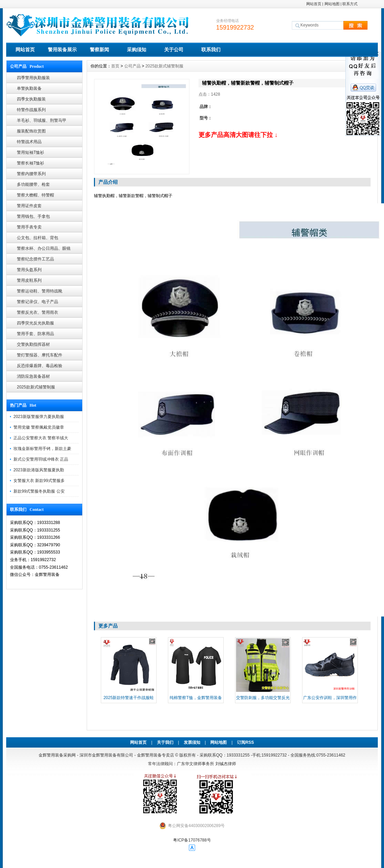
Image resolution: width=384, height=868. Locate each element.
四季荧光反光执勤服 (35, 323)
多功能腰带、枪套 (33, 184)
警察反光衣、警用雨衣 (38, 312)
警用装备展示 (62, 50)
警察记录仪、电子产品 (38, 302)
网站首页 (314, 4)
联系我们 (211, 50)
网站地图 (332, 4)
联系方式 (350, 4)
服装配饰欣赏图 (31, 131)
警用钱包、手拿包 (33, 216)
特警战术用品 (29, 142)
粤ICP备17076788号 (192, 840)
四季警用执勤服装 (33, 78)
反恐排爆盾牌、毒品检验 (40, 366)
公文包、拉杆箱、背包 (38, 238)
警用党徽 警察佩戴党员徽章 (39, 427)
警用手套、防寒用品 (35, 334)
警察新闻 (99, 50)
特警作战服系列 (31, 110)
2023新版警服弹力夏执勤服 (39, 417)
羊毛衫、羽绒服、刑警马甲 (42, 120)
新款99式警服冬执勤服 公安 (39, 491)
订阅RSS (246, 742)
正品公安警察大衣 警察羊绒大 (41, 438)
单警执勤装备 (29, 88)
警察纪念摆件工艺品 (35, 259)
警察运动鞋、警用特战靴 (40, 291)
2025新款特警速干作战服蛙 (129, 698)
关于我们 (165, 742)
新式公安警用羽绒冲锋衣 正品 (41, 459)
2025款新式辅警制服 (36, 387)
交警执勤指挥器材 (33, 344)
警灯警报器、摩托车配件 (40, 355)
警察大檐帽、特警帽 (35, 195)
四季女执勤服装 (31, 99)
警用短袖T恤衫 (30, 152)
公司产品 (132, 66)
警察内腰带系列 (31, 174)
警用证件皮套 (29, 206)
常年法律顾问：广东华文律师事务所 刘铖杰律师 (192, 764)
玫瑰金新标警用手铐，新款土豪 (42, 449)
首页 (115, 66)
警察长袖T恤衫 (30, 163)
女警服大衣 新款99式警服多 (39, 481)
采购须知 (137, 50)
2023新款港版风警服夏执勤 (39, 470)
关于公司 (174, 50)
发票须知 (192, 742)
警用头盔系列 (29, 270)
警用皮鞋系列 (29, 280)
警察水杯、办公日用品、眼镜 (44, 248)
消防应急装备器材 (33, 376)
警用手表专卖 (29, 227)
